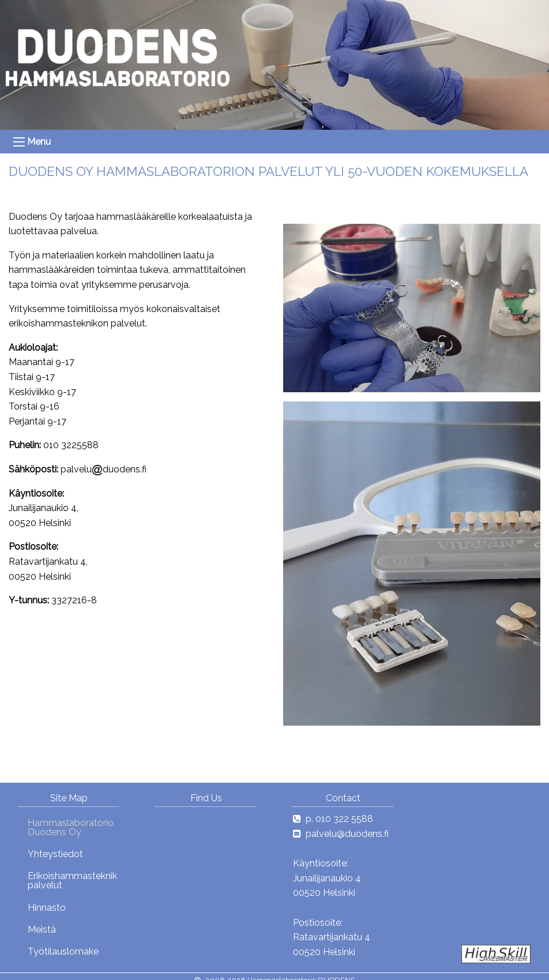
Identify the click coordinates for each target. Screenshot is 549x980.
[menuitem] (68, 827)
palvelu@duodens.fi (347, 834)
